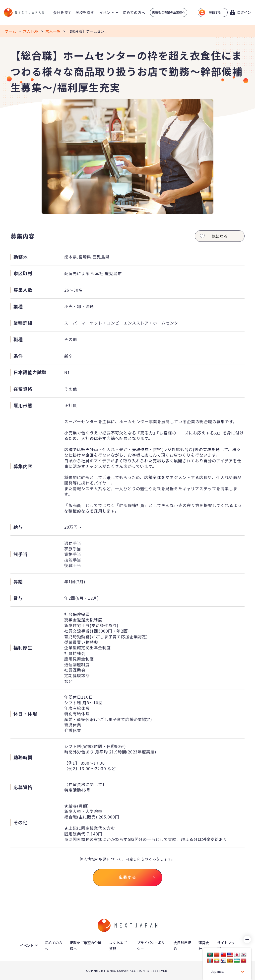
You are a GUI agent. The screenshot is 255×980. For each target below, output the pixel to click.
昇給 (18, 582)
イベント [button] (107, 12)
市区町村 (23, 273)
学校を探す (85, 12)
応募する (127, 877)
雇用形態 (23, 405)
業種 (18, 306)
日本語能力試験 (30, 372)
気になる (213, 236)
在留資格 (23, 389)
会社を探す (63, 12)
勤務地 (21, 257)
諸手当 (21, 554)
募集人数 (23, 290)
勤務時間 (23, 757)
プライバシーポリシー (151, 946)
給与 (18, 527)
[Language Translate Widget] (227, 972)
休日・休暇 (25, 714)
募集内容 (23, 466)
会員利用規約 (182, 946)
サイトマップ (226, 946)
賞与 (18, 598)
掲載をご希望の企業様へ (169, 12)
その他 (21, 822)
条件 (18, 356)
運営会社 (204, 946)
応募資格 (23, 787)
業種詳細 (23, 323)
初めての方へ (134, 12)
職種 (18, 339)
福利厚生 (23, 648)
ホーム (11, 31)
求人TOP (31, 31)
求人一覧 (53, 31)
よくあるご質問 (118, 946)
